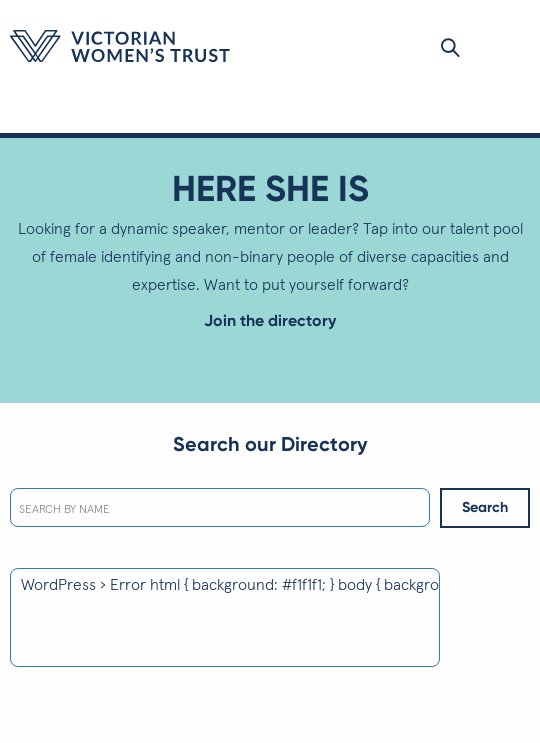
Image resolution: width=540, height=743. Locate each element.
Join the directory (270, 320)
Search (485, 507)
